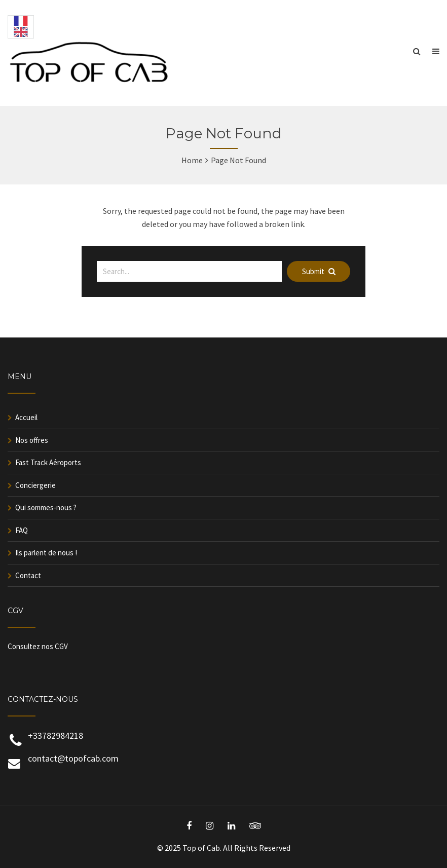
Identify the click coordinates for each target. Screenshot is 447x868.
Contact (28, 575)
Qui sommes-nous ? (46, 507)
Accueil (26, 417)
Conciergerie (35, 485)
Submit (319, 271)
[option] (21, 27)
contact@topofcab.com (73, 758)
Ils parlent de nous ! (46, 553)
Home (192, 160)
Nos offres (32, 440)
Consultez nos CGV (38, 646)
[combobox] (21, 21)
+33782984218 (55, 735)
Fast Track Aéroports (48, 462)
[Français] (21, 23)
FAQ (22, 530)
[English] (21, 34)
